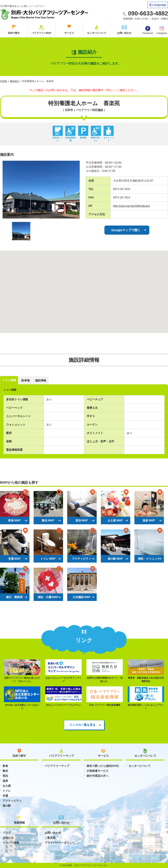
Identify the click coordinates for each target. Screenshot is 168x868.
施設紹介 (15, 81)
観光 (5, 771)
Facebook (148, 30)
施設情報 (41, 380)
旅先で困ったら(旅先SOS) (103, 766)
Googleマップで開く (126, 230)
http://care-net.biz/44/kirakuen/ (132, 206)
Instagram (162, 30)
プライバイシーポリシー (60, 843)
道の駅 (7, 806)
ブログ (7, 833)
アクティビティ (12, 801)
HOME (4, 81)
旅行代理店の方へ (98, 776)
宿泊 (5, 776)
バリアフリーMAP (41, 33)
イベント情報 (11, 843)
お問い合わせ (124, 33)
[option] (41, 190)
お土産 (7, 786)
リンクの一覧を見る (82, 725)
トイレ (7, 791)
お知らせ (8, 838)
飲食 (5, 766)
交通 (5, 796)
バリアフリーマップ (57, 766)
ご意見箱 (50, 838)
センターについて (97, 33)
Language (158, 5)
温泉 (5, 781)
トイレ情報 (9, 380)
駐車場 (26, 380)
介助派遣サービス (98, 771)
